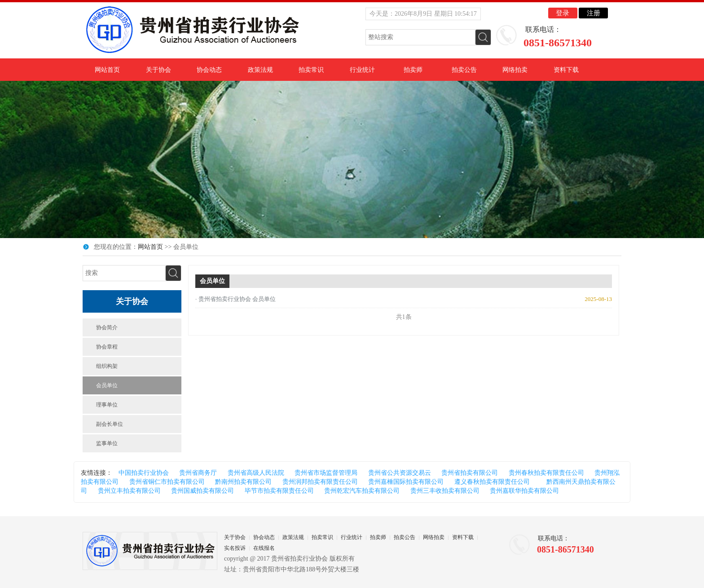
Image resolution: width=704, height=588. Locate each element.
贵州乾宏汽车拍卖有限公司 (362, 491)
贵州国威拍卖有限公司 (202, 491)
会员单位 (107, 385)
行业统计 (362, 70)
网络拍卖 (515, 70)
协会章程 (107, 347)
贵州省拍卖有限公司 (470, 473)
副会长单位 (110, 424)
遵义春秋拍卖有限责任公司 (492, 482)
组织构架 (107, 366)
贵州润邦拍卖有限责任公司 (320, 482)
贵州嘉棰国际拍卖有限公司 (406, 482)
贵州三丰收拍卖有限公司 (445, 491)
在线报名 (264, 548)
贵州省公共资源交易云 (400, 473)
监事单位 (107, 443)
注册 (594, 13)
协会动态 (209, 70)
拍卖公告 (464, 70)
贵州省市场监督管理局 (326, 473)
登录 (563, 13)
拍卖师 (413, 70)
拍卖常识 (311, 70)
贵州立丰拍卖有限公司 (129, 491)
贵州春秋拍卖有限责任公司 (546, 473)
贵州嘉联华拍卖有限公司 (524, 491)
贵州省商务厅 (198, 473)
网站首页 (107, 70)
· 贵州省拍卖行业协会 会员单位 (235, 299)
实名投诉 (235, 548)
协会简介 (107, 327)
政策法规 (260, 70)
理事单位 (107, 405)
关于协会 (158, 70)
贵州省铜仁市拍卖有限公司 (167, 482)
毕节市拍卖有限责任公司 (279, 491)
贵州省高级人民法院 (256, 473)
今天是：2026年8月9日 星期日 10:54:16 (423, 14)
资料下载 (566, 70)
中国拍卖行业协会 (144, 473)
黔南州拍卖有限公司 (243, 482)
